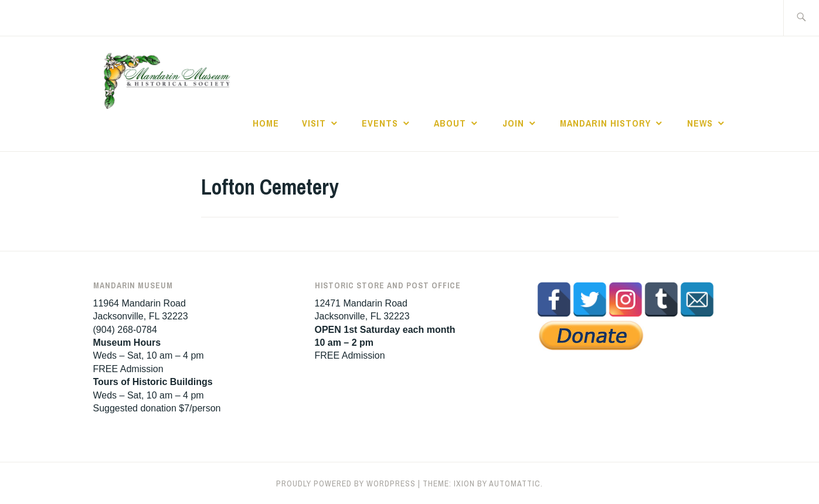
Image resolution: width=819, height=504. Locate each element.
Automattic (515, 483)
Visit (314, 123)
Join (513, 123)
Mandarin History (605, 123)
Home (266, 123)
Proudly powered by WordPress (346, 483)
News (700, 123)
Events (380, 123)
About (450, 123)
